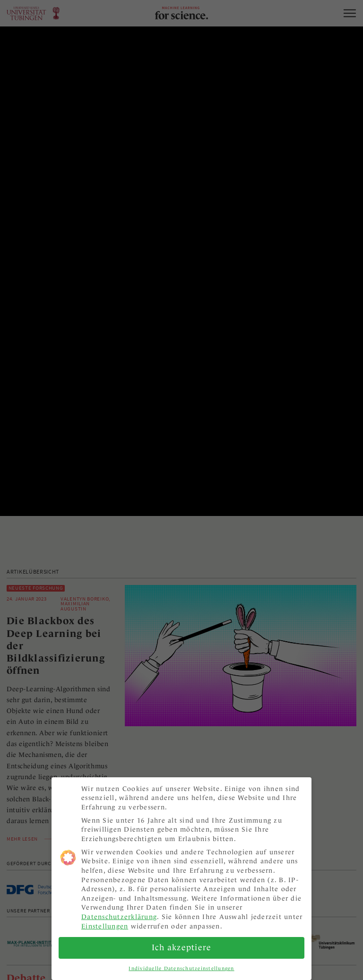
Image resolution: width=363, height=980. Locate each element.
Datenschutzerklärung (119, 912)
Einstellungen (105, 921)
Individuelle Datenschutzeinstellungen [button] (181, 963)
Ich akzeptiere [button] (182, 943)
